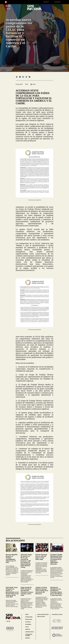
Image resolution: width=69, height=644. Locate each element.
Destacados (59, 2)
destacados (29, 619)
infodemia (28, 624)
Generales (48, 2)
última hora (29, 617)
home (27, 614)
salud (27, 627)
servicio (28, 629)
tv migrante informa (29, 635)
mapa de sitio (41, 617)
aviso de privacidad (43, 614)
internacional (30, 632)
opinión (27, 638)
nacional (28, 622)
